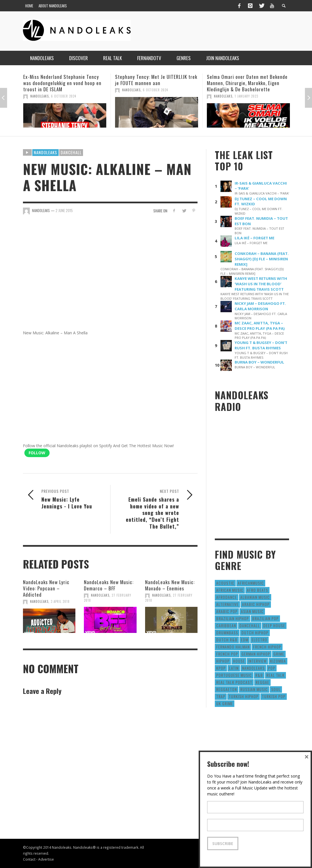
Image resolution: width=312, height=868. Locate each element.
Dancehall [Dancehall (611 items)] (250, 625)
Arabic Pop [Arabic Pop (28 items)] (227, 611)
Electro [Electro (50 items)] (259, 640)
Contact (29, 859)
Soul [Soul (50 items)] (276, 689)
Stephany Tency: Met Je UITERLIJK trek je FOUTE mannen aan (156, 80)
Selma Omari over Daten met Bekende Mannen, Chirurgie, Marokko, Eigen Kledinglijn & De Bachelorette (247, 83)
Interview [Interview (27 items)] (257, 661)
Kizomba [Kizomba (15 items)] (278, 661)
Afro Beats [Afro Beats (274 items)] (257, 590)
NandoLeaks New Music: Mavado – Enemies (170, 585)
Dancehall (71, 152)
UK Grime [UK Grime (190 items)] (225, 703)
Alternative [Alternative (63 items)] (227, 604)
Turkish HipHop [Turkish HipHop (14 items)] (244, 696)
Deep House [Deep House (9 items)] (274, 625)
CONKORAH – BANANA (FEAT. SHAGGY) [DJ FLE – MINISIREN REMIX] (262, 259)
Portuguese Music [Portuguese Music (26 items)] (234, 675)
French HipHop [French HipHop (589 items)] (267, 647)
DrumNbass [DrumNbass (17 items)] (227, 632)
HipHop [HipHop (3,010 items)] (223, 661)
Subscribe (223, 843)
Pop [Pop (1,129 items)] (272, 668)
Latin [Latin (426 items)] (234, 668)
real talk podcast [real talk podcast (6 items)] (234, 682)
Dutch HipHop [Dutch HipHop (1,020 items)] (255, 632)
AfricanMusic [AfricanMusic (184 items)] (251, 583)
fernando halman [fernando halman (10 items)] (233, 647)
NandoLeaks (40, 96)
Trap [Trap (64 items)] (221, 696)
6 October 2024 (64, 96)
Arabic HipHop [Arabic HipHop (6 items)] (256, 604)
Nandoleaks (45, 152)
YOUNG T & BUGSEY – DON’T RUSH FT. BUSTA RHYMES (261, 345)
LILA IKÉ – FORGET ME (254, 238)
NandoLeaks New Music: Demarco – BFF (109, 585)
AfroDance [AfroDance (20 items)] (227, 597)
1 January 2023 (246, 96)
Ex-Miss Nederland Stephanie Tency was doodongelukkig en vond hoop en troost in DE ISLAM (62, 83)
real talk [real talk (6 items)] (275, 675)
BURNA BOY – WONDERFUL (259, 362)
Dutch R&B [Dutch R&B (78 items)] (227, 640)
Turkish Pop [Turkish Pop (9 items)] (274, 696)
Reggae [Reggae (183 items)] (262, 682)
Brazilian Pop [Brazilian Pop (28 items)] (265, 618)
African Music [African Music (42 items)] (230, 590)
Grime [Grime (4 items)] (279, 654)
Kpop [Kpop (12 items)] (221, 668)
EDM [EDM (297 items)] (245, 640)
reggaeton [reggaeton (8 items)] (227, 689)
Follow (37, 453)
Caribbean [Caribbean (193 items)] (226, 625)
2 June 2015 (64, 210)
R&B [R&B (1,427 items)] (259, 675)
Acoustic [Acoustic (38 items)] (225, 583)
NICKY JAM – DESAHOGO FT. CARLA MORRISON (260, 306)
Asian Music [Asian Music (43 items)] (252, 611)
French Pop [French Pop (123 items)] (227, 654)
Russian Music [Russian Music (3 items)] (254, 689)
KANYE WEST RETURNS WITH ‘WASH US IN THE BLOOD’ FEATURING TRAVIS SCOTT (261, 284)
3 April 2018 (60, 601)
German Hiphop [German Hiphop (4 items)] (256, 654)
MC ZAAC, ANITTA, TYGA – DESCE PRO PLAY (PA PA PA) (260, 326)
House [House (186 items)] (239, 661)
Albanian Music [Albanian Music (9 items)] (255, 597)
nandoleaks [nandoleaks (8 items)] (253, 668)
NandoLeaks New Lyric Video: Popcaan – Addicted (46, 588)
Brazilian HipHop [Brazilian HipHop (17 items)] (233, 618)
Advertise (46, 859)
